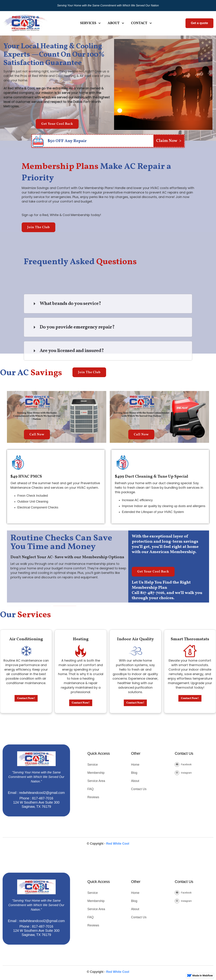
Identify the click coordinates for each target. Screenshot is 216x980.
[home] (25, 23)
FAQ (90, 805)
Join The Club (38, 227)
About (135, 797)
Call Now (37, 434)
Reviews (93, 813)
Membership (96, 789)
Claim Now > (169, 141)
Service (93, 781)
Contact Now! (26, 698)
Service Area (96, 797)
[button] (91, 23)
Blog (134, 789)
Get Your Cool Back (57, 124)
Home (135, 781)
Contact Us (139, 805)
